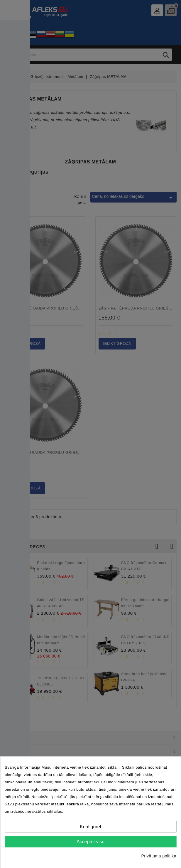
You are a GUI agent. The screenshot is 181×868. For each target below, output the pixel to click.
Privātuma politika (159, 856)
